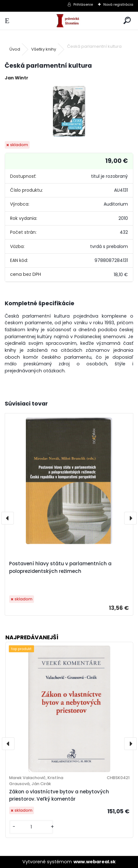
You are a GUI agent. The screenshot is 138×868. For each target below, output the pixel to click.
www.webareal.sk (95, 862)
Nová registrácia (118, 4)
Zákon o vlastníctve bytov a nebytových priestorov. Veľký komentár (59, 795)
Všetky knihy (44, 49)
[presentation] (8, 518)
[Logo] (69, 21)
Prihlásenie (83, 4)
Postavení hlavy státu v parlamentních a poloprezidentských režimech (60, 567)
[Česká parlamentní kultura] (69, 111)
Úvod (15, 49)
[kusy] (31, 827)
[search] (127, 21)
